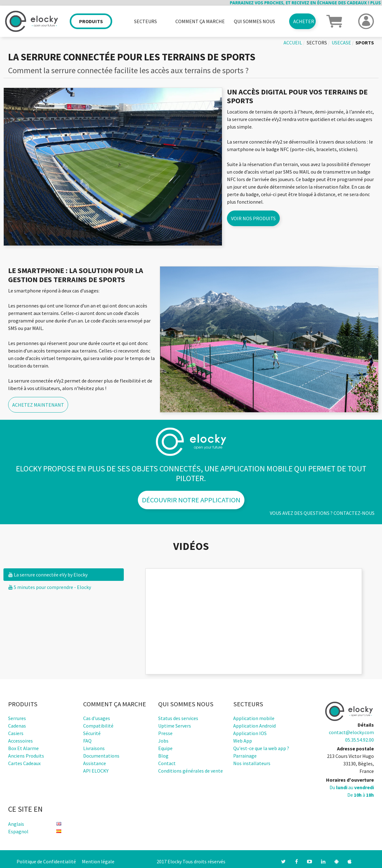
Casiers (16, 733)
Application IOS (250, 733)
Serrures (17, 718)
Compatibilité (98, 726)
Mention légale (98, 861)
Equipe (165, 748)
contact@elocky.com (351, 732)
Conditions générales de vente (191, 771)
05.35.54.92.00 (359, 740)
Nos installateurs (252, 763)
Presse (165, 733)
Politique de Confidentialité (46, 861)
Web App (243, 741)
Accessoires (20, 741)
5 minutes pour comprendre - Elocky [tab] (50, 587)
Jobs (163, 741)
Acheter (304, 21)
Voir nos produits (253, 218)
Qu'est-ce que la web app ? (261, 748)
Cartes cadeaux (24, 763)
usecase (341, 43)
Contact (167, 763)
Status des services (178, 718)
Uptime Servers (175, 726)
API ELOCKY (96, 771)
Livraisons (94, 748)
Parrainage (245, 756)
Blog (163, 756)
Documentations (101, 756)
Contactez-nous (354, 513)
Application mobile (254, 718)
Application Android (254, 726)
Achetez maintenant (38, 405)
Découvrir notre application (191, 500)
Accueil (293, 43)
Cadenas (17, 726)
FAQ (87, 741)
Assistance (95, 763)
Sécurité (92, 733)
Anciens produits (26, 756)
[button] (334, 21)
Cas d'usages (97, 718)
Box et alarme (23, 748)
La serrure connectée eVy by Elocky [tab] (48, 575)
